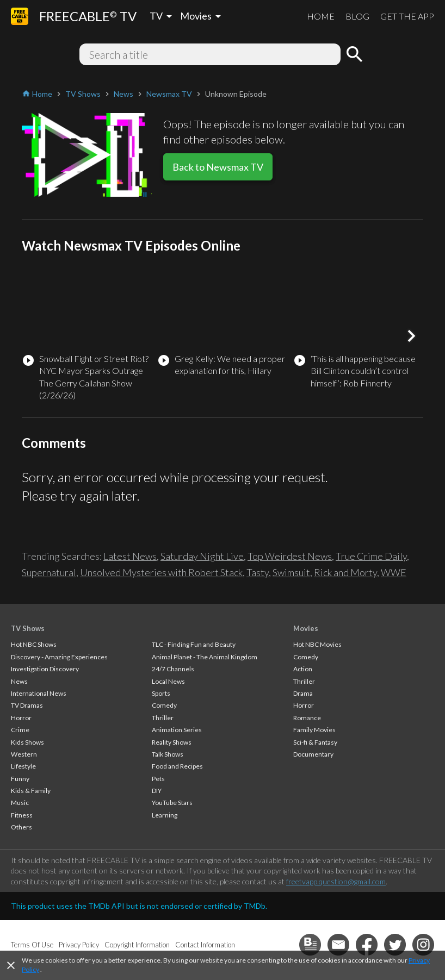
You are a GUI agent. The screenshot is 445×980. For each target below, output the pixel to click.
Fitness (22, 815)
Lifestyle (23, 766)
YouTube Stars (172, 803)
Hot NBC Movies (317, 644)
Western (24, 754)
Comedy (164, 705)
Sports (161, 693)
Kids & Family (31, 791)
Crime (20, 730)
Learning (165, 815)
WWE (394, 572)
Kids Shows (27, 742)
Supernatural (49, 572)
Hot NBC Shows (34, 644)
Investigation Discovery (45, 669)
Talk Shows (168, 754)
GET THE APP (407, 16)
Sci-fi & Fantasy (315, 742)
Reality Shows (172, 742)
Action (303, 669)
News (19, 681)
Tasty (258, 572)
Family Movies (314, 730)
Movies (306, 628)
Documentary (313, 754)
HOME (321, 16)
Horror (21, 718)
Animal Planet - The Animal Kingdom (205, 657)
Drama (303, 693)
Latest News (130, 556)
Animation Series (177, 730)
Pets (158, 779)
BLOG (357, 16)
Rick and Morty (345, 572)
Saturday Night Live (202, 556)
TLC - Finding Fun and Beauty (194, 644)
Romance (307, 718)
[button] (411, 336)
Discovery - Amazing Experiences (59, 657)
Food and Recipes (177, 766)
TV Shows (28, 628)
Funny (20, 779)
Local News (168, 681)
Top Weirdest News (290, 556)
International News (39, 693)
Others (21, 827)
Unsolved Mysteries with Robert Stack (161, 572)
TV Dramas (27, 705)
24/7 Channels (173, 669)
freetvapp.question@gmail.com (336, 881)
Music (20, 803)
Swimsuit (291, 572)
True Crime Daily (371, 556)
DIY (157, 791)
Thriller (163, 718)
